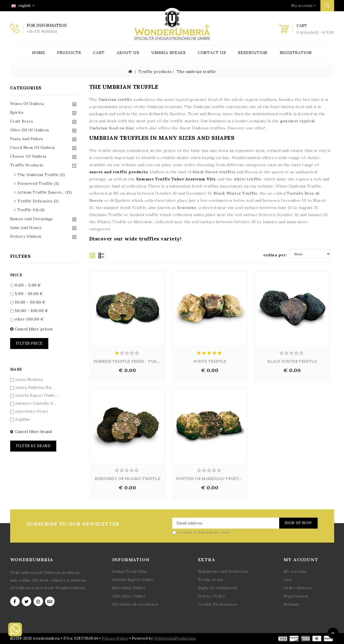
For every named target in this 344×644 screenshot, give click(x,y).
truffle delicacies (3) (38, 201)
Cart (99, 53)
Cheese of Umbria (28, 156)
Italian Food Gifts (130, 571)
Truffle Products (27, 165)
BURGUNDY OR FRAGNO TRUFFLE (128, 479)
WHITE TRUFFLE (210, 361)
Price (16, 275)
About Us (128, 53)
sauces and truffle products (119, 172)
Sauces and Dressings (32, 219)
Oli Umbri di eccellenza (135, 604)
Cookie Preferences (218, 604)
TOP (333, 633)
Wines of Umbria (27, 104)
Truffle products (155, 72)
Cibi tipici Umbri (129, 596)
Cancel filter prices (31, 329)
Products (69, 53)
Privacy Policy (212, 596)
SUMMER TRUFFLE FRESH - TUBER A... (131, 361)
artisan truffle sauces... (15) (45, 192)
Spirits (17, 112)
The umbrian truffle (196, 72)
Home (39, 53)
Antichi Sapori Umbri (133, 580)
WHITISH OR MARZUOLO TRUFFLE (210, 479)
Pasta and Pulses (27, 139)
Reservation (253, 53)
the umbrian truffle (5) (41, 175)
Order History (298, 588)
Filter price (29, 343)
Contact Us (212, 53)
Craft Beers (22, 121)
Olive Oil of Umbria (30, 130)
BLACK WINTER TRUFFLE (292, 361)
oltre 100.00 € (27, 319)
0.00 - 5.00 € (26, 285)
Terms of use (211, 580)
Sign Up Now (298, 523)
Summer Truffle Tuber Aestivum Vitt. (176, 179)
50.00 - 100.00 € (29, 311)
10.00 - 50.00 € (28, 302)
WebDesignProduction (175, 638)
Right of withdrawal (218, 588)
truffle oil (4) (31, 210)
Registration (296, 53)
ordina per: (275, 255)
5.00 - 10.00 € (27, 294)
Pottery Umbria (26, 236)
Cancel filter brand (31, 432)
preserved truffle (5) (38, 183)
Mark (16, 369)
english (23, 6)
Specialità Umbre (129, 588)
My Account (295, 571)
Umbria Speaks (168, 53)
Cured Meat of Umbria (33, 147)
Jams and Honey (26, 228)
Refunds (291, 604)
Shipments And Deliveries (223, 571)
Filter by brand (33, 446)
